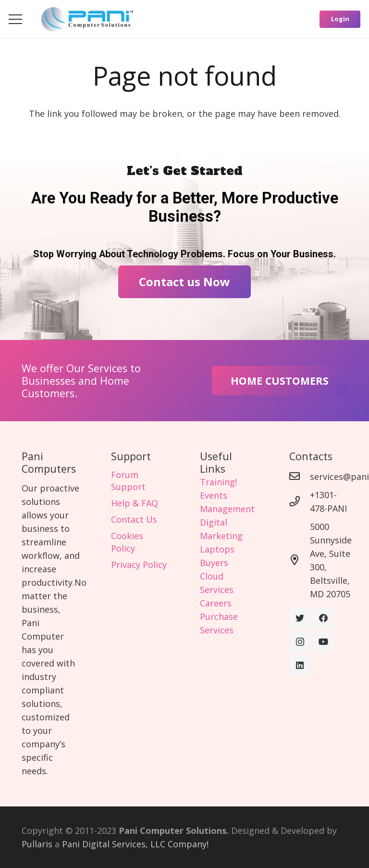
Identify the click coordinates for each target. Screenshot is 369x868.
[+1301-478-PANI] (300, 502)
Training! (218, 482)
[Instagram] (300, 642)
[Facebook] (323, 618)
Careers (216, 603)
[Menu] (16, 19)
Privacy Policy (139, 565)
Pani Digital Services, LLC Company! (135, 844)
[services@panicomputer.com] (300, 477)
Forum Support (128, 481)
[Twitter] (300, 618)
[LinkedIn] (300, 665)
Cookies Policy (127, 542)
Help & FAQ (135, 503)
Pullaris (37, 844)
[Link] (87, 19)
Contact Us (134, 519)
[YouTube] (323, 642)
